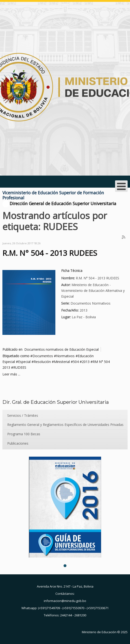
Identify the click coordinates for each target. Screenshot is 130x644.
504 (76, 362)
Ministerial (62, 362)
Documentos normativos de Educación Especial (62, 349)
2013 (86, 362)
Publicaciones (18, 443)
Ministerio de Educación (99, 632)
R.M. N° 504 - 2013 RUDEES (50, 253)
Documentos (43, 356)
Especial (24, 362)
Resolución (42, 362)
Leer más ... (11, 374)
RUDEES (20, 367)
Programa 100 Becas (24, 434)
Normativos (65, 356)
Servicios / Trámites (23, 415)
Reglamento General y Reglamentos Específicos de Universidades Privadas (65, 425)
